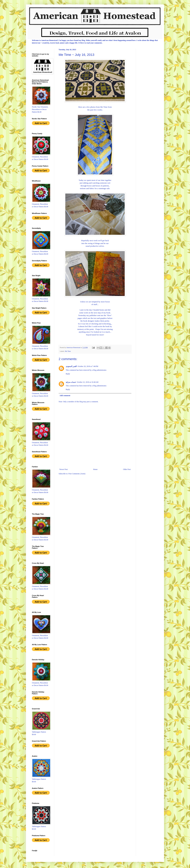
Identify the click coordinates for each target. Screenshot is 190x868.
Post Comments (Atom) (77, 474)
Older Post (127, 469)
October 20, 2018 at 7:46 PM (88, 366)
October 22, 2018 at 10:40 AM (88, 382)
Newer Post (64, 469)
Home (95, 469)
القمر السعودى (71, 366)
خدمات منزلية (71, 382)
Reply (68, 374)
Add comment (65, 396)
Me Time (68, 351)
